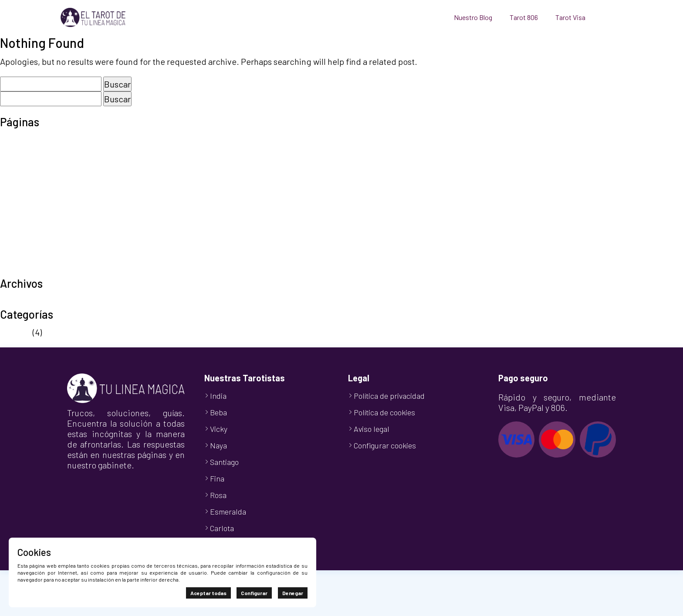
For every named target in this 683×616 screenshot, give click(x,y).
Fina (217, 478)
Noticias (15, 332)
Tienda (13, 257)
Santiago (224, 462)
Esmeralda (228, 512)
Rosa (218, 495)
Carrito (13, 152)
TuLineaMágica (29, 270)
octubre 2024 (25, 301)
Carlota (222, 528)
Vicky (219, 429)
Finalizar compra (32, 165)
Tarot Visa (570, 17)
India (218, 396)
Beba (218, 412)
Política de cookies (36, 205)
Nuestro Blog (473, 17)
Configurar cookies (385, 445)
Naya (218, 445)
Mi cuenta (18, 178)
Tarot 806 (524, 17)
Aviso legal (20, 139)
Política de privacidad (41, 218)
